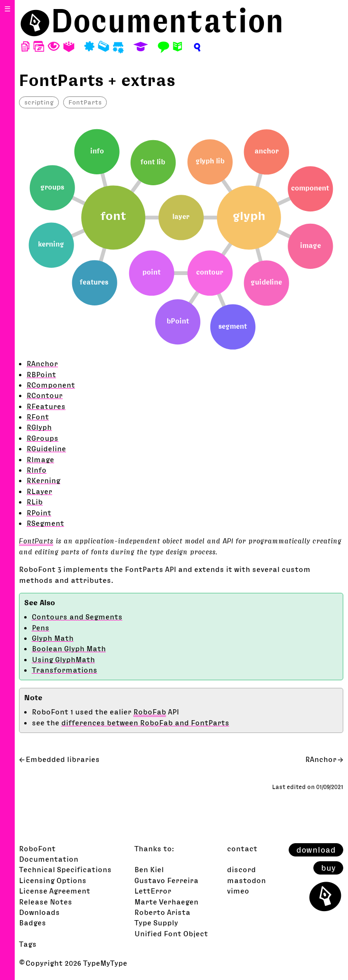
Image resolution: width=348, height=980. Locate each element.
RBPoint (41, 374)
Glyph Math (53, 638)
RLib (35, 502)
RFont (38, 417)
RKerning (43, 480)
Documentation (167, 21)
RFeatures (46, 406)
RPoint (39, 513)
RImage (40, 459)
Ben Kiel (149, 869)
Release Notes (46, 902)
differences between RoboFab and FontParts (145, 723)
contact (242, 848)
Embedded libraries (63, 759)
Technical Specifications (65, 869)
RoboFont (37, 848)
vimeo (238, 891)
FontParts (85, 102)
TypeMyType (105, 963)
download (316, 850)
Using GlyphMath (63, 659)
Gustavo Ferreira (166, 880)
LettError (153, 891)
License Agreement (55, 891)
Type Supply (156, 923)
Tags (28, 944)
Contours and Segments (77, 617)
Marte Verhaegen (166, 902)
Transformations (65, 670)
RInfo (37, 470)
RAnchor (42, 363)
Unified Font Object (171, 933)
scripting (39, 102)
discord (241, 869)
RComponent (51, 385)
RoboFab (150, 712)
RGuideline (46, 448)
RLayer (39, 491)
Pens (41, 628)
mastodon (246, 880)
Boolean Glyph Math (69, 648)
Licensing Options (53, 880)
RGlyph (39, 427)
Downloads (39, 912)
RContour (45, 395)
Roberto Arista (162, 912)
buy (328, 868)
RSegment (45, 523)
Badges (33, 923)
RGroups (42, 438)
